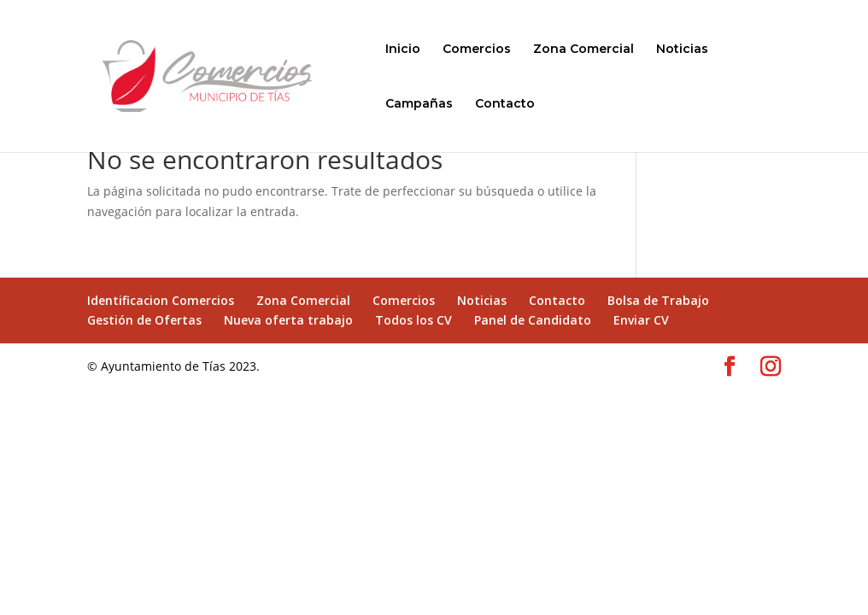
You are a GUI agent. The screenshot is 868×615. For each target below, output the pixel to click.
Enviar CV (641, 320)
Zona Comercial (584, 50)
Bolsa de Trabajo (658, 300)
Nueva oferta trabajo (288, 320)
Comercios (477, 50)
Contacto (505, 104)
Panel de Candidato (533, 320)
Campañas (419, 104)
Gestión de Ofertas (144, 320)
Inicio (403, 50)
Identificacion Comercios (161, 300)
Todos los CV (413, 320)
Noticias (682, 50)
